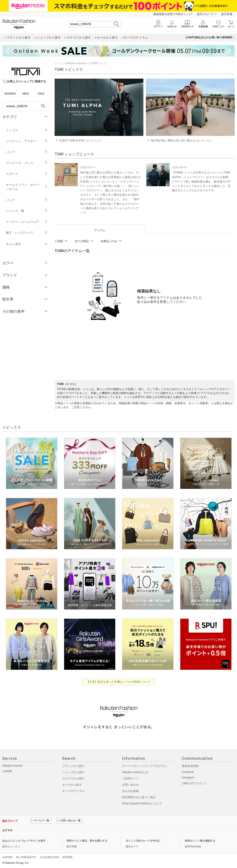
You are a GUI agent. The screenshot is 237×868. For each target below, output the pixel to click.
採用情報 (67, 857)
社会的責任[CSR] (49, 857)
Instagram (188, 778)
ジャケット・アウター (27, 141)
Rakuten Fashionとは (135, 772)
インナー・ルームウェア (27, 222)
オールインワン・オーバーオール (27, 187)
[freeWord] (26, 106)
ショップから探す (73, 772)
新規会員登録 (190, 766)
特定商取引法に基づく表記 (139, 797)
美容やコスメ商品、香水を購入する (87, 841)
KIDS (41, 94)
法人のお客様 (130, 791)
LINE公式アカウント (195, 783)
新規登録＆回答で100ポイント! (173, 14)
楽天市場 (227, 14)
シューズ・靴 (27, 211)
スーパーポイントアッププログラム (144, 766)
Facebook (188, 772)
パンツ (27, 152)
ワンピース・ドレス (27, 163)
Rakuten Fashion (77, 63)
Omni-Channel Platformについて (142, 804)
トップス (27, 130)
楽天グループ (205, 14)
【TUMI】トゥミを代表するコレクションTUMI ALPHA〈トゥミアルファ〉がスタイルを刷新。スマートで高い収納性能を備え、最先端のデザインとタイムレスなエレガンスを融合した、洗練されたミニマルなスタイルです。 (201, 181)
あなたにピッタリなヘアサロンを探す (24, 841)
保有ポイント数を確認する (200, 841)
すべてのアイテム (73, 791)
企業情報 (7, 857)
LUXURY (7, 771)
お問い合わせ (130, 785)
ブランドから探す (73, 766)
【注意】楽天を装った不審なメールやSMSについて (119, 682)
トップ (59, 63)
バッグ (27, 200)
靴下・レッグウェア (27, 233)
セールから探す (72, 785)
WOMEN (10, 94)
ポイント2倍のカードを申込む (143, 841)
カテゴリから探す (73, 778)
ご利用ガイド (130, 778)
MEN (26, 94)
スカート (27, 174)
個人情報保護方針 (26, 857)
